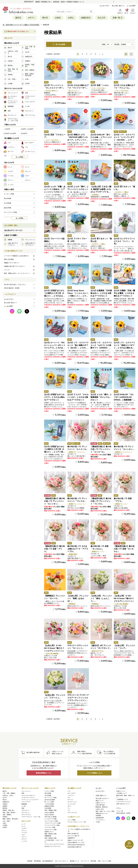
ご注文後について (122, 793)
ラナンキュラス (72, 813)
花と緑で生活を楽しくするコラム (15, 284)
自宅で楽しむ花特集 (51, 817)
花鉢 (23, 808)
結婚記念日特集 (49, 806)
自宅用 (5, 827)
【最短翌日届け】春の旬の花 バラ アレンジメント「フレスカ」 (101, 501)
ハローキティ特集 (50, 827)
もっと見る (19, 157)
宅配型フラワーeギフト (12, 263)
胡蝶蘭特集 (48, 836)
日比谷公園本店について (76, 843)
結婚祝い (5, 806)
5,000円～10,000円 (27, 129)
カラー (70, 806)
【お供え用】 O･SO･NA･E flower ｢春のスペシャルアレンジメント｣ (54, 648)
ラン (69, 808)
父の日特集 (48, 795)
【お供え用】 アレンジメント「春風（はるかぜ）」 (78, 598)
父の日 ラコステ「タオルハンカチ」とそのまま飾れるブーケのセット (78, 397)
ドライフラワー (26, 802)
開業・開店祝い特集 (51, 834)
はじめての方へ (105, 6)
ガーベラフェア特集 (51, 798)
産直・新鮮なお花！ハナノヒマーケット (19, 273)
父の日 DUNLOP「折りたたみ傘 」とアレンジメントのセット (101, 137)
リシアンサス (72, 804)
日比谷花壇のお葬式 (74, 847)
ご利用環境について (122, 799)
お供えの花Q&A (49, 815)
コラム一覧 (120, 811)
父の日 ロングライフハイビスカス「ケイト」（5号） (124, 241)
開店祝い (5, 808)
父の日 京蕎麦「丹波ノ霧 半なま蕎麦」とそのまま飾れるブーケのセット (124, 293)
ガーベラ (70, 800)
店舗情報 (71, 838)
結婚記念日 (86, 18)
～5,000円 (7, 129)
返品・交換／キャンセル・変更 (105, 811)
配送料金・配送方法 (102, 807)
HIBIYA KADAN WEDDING (76, 845)
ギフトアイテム (26, 815)
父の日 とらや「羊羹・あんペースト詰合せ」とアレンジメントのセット (55, 189)
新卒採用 (93, 861)
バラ (69, 791)
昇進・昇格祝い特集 (51, 838)
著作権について (75, 861)
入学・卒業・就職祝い (9, 793)
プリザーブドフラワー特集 (53, 823)
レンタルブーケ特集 (51, 819)
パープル (24, 833)
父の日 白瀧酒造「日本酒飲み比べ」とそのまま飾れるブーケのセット (101, 293)
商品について (100, 801)
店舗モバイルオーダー (75, 840)
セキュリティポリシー (61, 861)
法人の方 (102, 18)
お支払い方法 (100, 809)
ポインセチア (72, 793)
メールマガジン (100, 820)
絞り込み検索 (59, 44)
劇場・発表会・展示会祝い (11, 819)
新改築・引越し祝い (9, 810)
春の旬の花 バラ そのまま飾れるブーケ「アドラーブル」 (78, 549)
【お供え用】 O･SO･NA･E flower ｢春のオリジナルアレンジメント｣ (124, 598)
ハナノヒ (19, 270)
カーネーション (72, 802)
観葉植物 (24, 804)
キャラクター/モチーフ (28, 795)
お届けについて (100, 803)
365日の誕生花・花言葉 (12, 288)
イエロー (24, 828)
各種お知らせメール (102, 813)
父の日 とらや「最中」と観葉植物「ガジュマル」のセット (101, 397)
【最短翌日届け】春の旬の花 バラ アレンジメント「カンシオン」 (54, 501)
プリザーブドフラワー (28, 798)
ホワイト (24, 839)
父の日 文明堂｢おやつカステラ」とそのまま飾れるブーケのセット (54, 397)
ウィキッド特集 (49, 791)
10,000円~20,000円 (10, 133)
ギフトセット (26, 813)
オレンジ (24, 830)
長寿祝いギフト (49, 832)
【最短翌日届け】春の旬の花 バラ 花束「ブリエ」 (54, 549)
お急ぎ (58, 18)
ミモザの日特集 (49, 804)
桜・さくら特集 (49, 802)
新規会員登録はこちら (44, 773)
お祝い (5, 823)
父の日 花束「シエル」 (100, 85)
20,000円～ (25, 133)
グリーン (24, 837)
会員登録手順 (100, 818)
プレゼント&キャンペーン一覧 (77, 822)
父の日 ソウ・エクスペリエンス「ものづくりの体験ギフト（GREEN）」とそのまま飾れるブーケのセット (101, 348)
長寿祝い (5, 817)
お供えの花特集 (49, 813)
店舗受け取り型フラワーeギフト (19, 266)
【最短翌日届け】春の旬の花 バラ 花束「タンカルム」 (124, 549)
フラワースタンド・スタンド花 (31, 817)
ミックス (24, 841)
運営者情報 (37, 861)
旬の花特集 (48, 808)
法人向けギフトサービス (13, 230)
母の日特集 (48, 793)
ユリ (69, 810)
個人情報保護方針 (48, 861)
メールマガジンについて (124, 802)
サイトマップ (85, 861)
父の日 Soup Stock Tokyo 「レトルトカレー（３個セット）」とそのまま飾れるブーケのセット (78, 296)
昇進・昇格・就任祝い (9, 813)
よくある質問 (131, 6)
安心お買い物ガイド (118, 6)
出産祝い (5, 804)
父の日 (5, 798)
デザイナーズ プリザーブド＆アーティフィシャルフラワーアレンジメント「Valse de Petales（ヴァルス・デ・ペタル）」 (78, 700)
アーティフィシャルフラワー (30, 800)
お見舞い (5, 825)
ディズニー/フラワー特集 (52, 825)
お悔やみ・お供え (8, 795)
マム (69, 798)
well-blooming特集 (50, 800)
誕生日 (18, 18)
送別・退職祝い (7, 815)
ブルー (24, 835)
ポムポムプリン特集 (51, 830)
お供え (71, 18)
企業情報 (30, 861)
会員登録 (98, 816)
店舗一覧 (118, 18)
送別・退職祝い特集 (51, 810)
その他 (98, 822)
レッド (24, 824)
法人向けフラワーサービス (53, 846)
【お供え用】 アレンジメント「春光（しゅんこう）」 (101, 598)
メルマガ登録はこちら (94, 773)
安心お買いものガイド (102, 798)
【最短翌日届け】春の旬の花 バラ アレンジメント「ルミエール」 (101, 449)
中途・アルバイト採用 (104, 861)
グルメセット (26, 810)
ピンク (24, 826)
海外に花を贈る (19, 259)
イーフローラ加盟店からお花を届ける (19, 256)
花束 (23, 793)
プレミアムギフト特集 (51, 821)
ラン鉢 (24, 806)
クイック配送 (72, 820)
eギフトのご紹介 (73, 836)
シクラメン (71, 795)
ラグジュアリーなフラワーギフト (55, 844)
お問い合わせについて (123, 804)
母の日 (45, 18)
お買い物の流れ (100, 805)
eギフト (32, 18)
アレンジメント (26, 791)
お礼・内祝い (7, 821)
